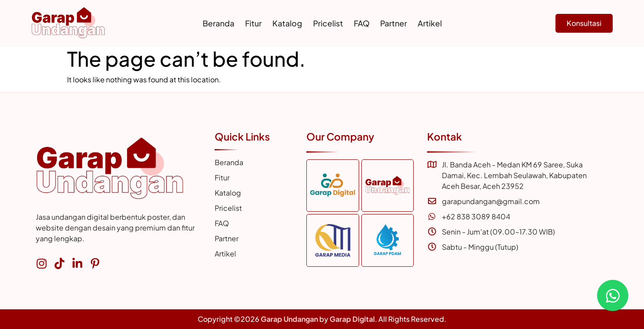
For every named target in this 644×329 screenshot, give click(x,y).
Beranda (218, 23)
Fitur (253, 23)
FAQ (362, 23)
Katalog (287, 23)
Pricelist (328, 23)
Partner (394, 23)
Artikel (430, 23)
